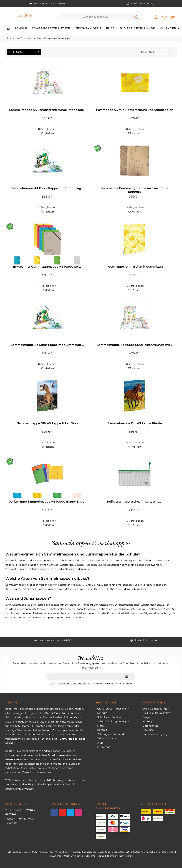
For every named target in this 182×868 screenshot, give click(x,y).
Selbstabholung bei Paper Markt (113, 724)
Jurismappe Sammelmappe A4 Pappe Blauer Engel (47, 502)
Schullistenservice (59, 755)
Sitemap (148, 721)
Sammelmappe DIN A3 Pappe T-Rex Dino (47, 423)
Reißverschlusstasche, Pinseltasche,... (135, 502)
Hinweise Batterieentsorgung (155, 732)
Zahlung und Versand (111, 734)
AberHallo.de (13, 789)
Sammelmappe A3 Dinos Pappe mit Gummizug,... (47, 345)
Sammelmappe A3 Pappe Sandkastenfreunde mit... (135, 345)
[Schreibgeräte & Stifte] (51, 29)
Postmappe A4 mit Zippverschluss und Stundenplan (135, 110)
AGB (100, 743)
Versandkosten (63, 852)
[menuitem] (173, 17)
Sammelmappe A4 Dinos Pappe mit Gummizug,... (47, 188)
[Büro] (110, 29)
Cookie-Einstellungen (156, 709)
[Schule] (21, 29)
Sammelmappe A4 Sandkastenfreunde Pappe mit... (47, 110)
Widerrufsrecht (107, 738)
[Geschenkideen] (88, 29)
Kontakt (102, 730)
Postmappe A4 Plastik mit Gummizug (135, 267)
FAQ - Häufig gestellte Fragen (156, 715)
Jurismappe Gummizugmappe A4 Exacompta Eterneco (135, 190)
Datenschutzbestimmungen (74, 683)
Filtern (15, 52)
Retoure (102, 713)
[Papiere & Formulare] (137, 29)
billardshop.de (45, 784)
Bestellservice (14, 759)
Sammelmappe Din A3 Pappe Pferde (135, 423)
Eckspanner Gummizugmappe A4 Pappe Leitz (47, 267)
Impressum (104, 747)
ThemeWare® (126, 856)
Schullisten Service (109, 717)
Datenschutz (150, 726)
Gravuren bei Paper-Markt (113, 709)
